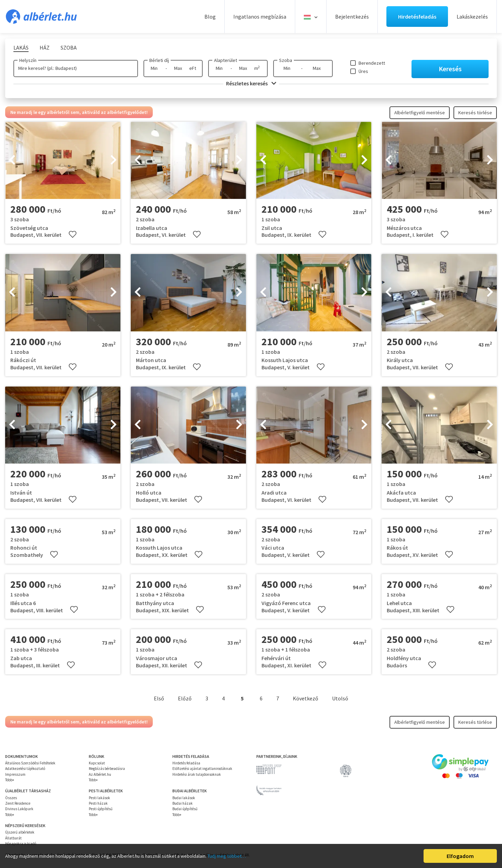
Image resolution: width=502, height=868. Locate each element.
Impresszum (15, 774)
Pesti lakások (99, 798)
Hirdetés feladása (186, 763)
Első (159, 698)
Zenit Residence (18, 803)
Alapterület (226, 60)
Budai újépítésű (185, 809)
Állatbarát (13, 838)
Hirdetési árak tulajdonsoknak (197, 774)
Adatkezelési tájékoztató (25, 769)
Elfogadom (460, 856)
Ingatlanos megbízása (260, 17)
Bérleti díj (159, 60)
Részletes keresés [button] (251, 83)
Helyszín (28, 60)
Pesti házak (98, 803)
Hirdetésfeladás (417, 17)
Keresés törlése (475, 113)
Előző (185, 698)
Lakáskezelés (472, 17)
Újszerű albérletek (20, 832)
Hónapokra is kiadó (21, 844)
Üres (363, 71)
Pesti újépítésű (101, 809)
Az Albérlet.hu (100, 774)
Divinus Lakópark (19, 809)
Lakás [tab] (21, 47)
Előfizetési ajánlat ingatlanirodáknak (202, 769)
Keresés (450, 69)
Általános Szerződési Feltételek (30, 763)
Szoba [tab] (69, 47)
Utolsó (340, 698)
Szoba (286, 60)
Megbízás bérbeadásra (107, 769)
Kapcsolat (97, 763)
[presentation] (12, 160)
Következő (306, 698)
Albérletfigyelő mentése (420, 113)
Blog (210, 17)
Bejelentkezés (352, 17)
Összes (11, 798)
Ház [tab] (45, 47)
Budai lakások (184, 798)
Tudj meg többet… (227, 856)
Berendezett (372, 63)
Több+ (10, 780)
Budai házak (183, 803)
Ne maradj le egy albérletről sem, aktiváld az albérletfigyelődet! (79, 112)
